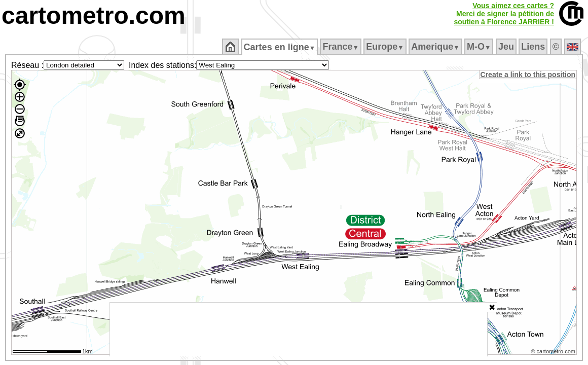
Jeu (507, 47)
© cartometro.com (554, 353)
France (341, 47)
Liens (534, 47)
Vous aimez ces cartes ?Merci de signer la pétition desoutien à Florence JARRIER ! (504, 14)
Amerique (436, 47)
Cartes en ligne (280, 47)
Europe (386, 47)
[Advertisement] (299, 330)
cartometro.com (94, 15)
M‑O (480, 47)
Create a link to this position (528, 75)
